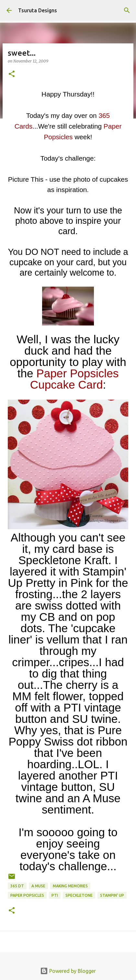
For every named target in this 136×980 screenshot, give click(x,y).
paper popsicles (27, 895)
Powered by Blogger (68, 971)
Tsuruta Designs (38, 10)
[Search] (127, 10)
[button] (12, 74)
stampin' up (112, 895)
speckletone (79, 895)
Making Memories (70, 886)
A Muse (38, 886)
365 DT (17, 886)
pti (55, 895)
